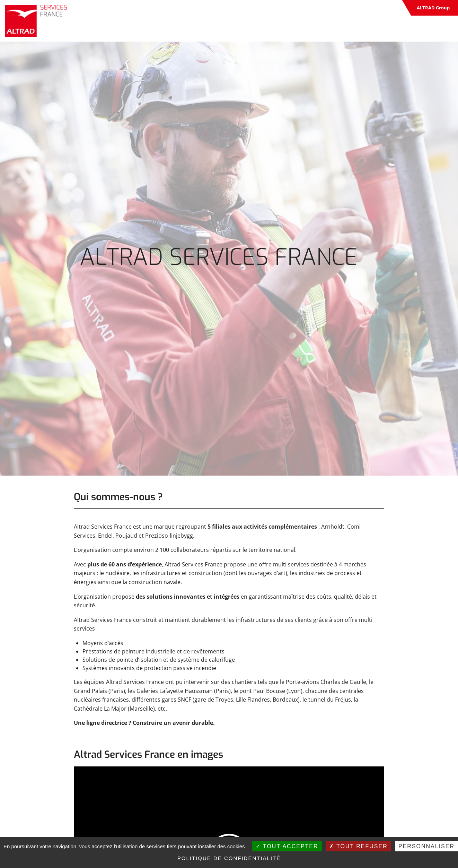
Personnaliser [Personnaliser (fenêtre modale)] (426, 846)
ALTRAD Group (433, 8)
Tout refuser (358, 846)
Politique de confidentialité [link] (229, 858)
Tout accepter (287, 846)
